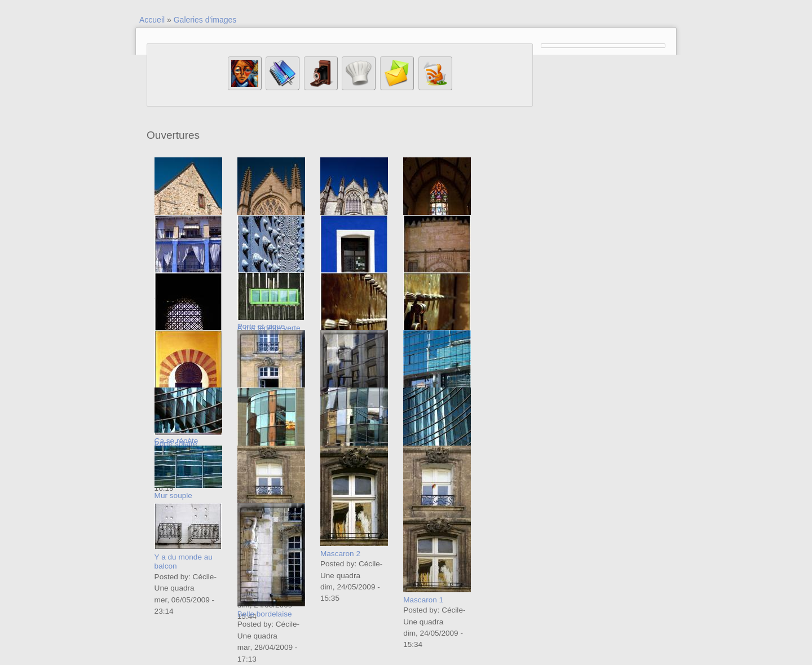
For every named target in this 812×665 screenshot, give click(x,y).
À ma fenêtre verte (269, 328)
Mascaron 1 (423, 600)
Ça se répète (176, 441)
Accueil (152, 20)
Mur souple (173, 496)
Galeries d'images (205, 20)
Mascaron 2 (340, 554)
